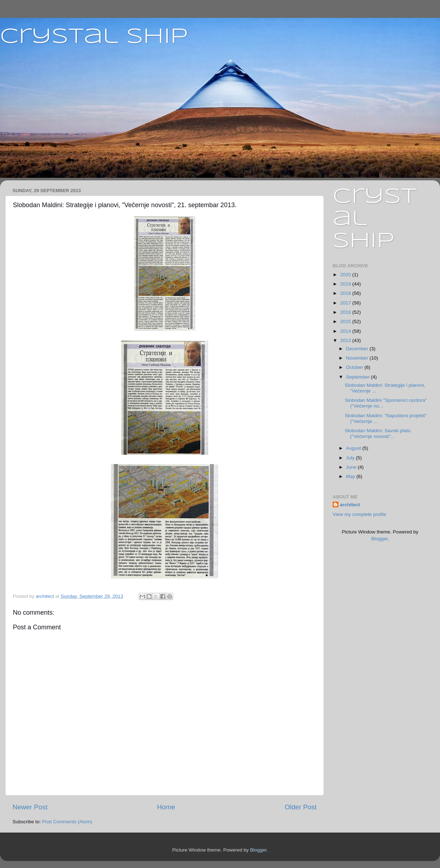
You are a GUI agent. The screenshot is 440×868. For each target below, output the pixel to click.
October (355, 367)
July (351, 458)
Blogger (380, 539)
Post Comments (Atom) (67, 822)
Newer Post (30, 807)
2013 (346, 340)
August (354, 448)
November (358, 358)
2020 (346, 275)
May (351, 476)
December (358, 349)
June (352, 467)
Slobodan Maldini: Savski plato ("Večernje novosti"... (378, 433)
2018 (346, 293)
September (358, 377)
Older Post (301, 807)
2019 (346, 284)
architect (350, 505)
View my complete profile (360, 514)
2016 (346, 312)
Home (166, 807)
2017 (346, 303)
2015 (346, 321)
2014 (346, 331)
